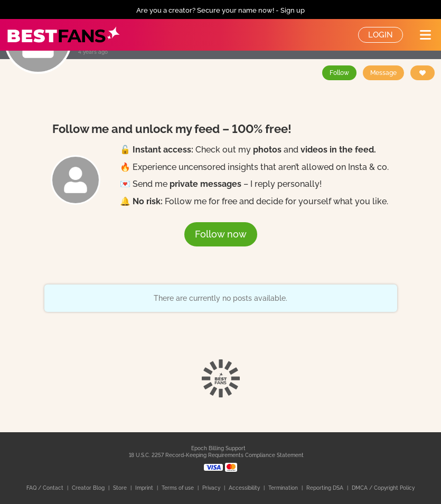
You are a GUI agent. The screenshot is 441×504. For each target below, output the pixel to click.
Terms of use (179, 488)
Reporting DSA (326, 488)
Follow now (221, 234)
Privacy (212, 488)
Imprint (145, 488)
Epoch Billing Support (218, 448)
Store (121, 488)
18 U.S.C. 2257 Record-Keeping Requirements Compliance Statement (216, 455)
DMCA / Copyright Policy (383, 488)
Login (381, 35)
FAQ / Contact (46, 488)
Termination (284, 488)
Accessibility (245, 488)
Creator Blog (89, 488)
